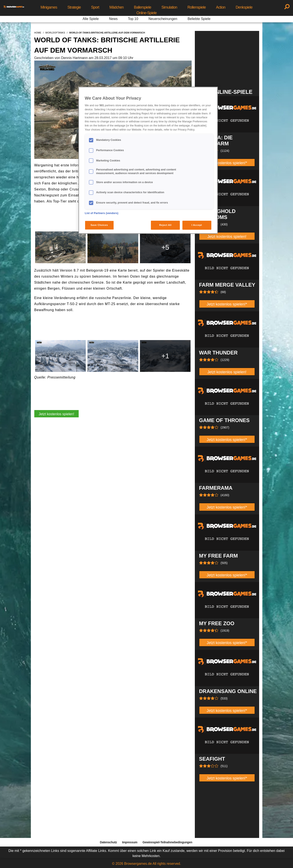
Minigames (49, 7)
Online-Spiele (146, 13)
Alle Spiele (91, 19)
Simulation (169, 7)
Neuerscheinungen (163, 19)
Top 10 (133, 19)
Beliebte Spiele (199, 19)
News (113, 19)
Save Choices (99, 225)
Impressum (130, 842)
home (38, 33)
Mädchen (117, 7)
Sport (95, 7)
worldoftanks (55, 33)
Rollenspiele (197, 7)
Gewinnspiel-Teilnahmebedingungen (167, 842)
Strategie (74, 7)
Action (221, 7)
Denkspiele (244, 7)
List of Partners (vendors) (102, 213)
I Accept (197, 225)
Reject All (165, 225)
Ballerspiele (143, 7)
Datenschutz (108, 842)
